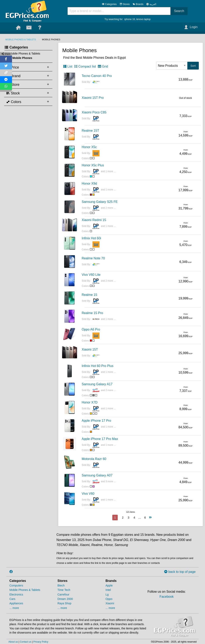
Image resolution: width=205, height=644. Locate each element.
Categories (109, 4)
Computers (16, 585)
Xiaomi (110, 603)
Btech (61, 585)
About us (13, 642)
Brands (138, 4)
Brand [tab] (13, 76)
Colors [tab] (14, 102)
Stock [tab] (13, 93)
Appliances (16, 603)
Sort (193, 66)
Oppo (109, 599)
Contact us (26, 642)
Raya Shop (64, 603)
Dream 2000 (65, 599)
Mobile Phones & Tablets (21, 39)
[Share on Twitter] (6, 66)
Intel (108, 590)
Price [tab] (13, 67)
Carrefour (63, 594)
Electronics (16, 594)
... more (14, 608)
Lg (107, 594)
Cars (12, 599)
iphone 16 (130, 19)
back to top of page (180, 572)
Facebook (167, 597)
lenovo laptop (143, 19)
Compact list (85, 66)
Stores (125, 4)
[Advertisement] (27, 169)
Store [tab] (13, 84)
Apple (109, 585)
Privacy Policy (41, 642)
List (68, 66)
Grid (103, 66)
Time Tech (64, 590)
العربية (153, 4)
